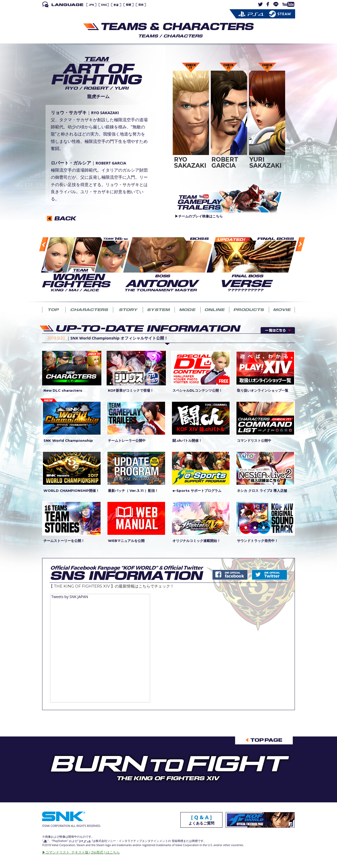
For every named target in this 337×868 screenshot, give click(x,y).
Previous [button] (38, 266)
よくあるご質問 (201, 820)
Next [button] (294, 265)
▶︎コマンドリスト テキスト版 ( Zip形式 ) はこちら (81, 852)
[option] (82, 264)
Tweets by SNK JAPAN (70, 597)
